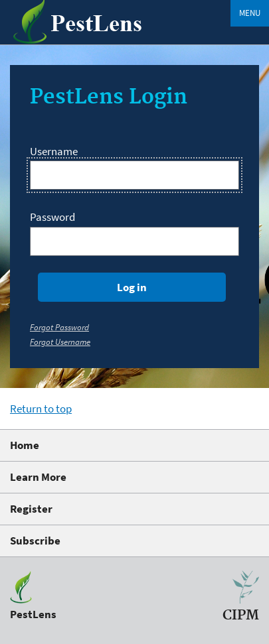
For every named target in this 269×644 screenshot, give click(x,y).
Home (25, 445)
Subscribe (35, 541)
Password (52, 217)
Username (54, 151)
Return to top (41, 409)
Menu (250, 13)
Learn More (38, 477)
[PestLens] (93, 40)
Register (31, 509)
